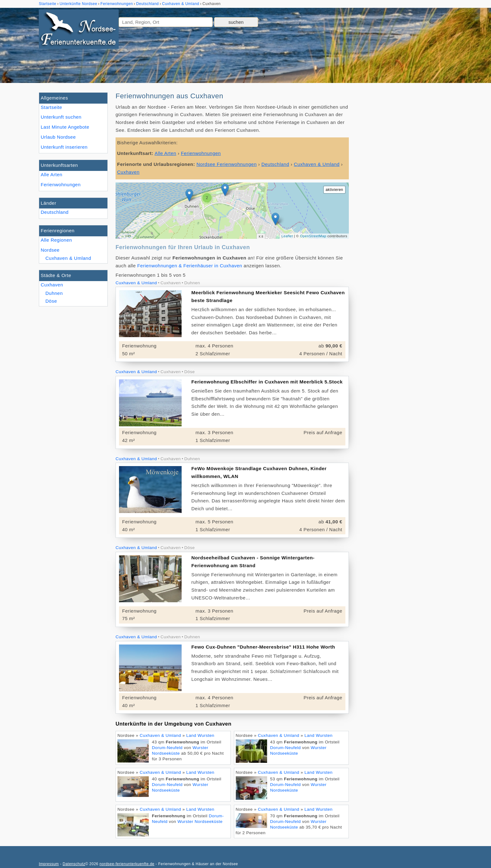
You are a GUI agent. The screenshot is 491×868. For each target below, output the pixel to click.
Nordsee (50, 250)
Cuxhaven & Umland (68, 258)
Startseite (51, 107)
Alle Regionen (56, 240)
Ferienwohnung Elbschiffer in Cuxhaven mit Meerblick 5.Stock (267, 382)
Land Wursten (200, 735)
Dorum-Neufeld (167, 748)
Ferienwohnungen (61, 185)
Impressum (49, 864)
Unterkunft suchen (61, 117)
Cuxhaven (52, 285)
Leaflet (287, 236)
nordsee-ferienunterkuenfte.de (127, 864)
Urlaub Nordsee (58, 137)
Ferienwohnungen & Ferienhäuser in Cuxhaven (190, 266)
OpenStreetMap (313, 236)
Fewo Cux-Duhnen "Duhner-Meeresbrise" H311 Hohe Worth (263, 647)
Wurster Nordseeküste (200, 822)
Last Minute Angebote (65, 127)
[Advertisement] (405, 186)
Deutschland (55, 212)
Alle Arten (52, 175)
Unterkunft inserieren (64, 147)
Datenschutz (74, 864)
